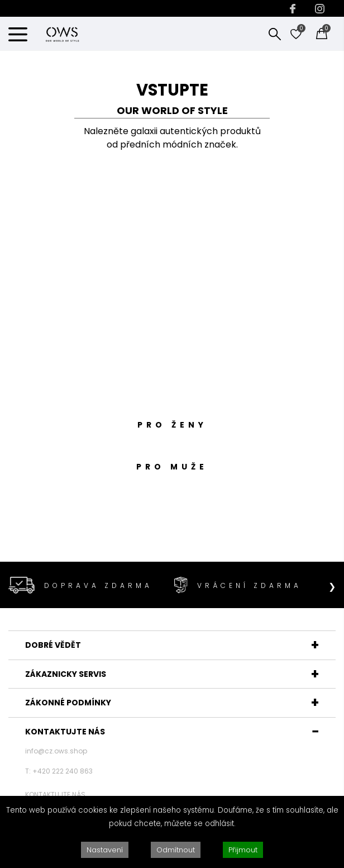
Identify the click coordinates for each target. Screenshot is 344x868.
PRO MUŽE (172, 467)
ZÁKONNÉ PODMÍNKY (68, 703)
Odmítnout (176, 850)
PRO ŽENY (172, 425)
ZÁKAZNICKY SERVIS (66, 674)
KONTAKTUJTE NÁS (65, 732)
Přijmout (243, 850)
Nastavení (105, 850)
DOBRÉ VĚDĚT (53, 645)
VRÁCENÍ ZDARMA (249, 585)
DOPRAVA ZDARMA (98, 585)
